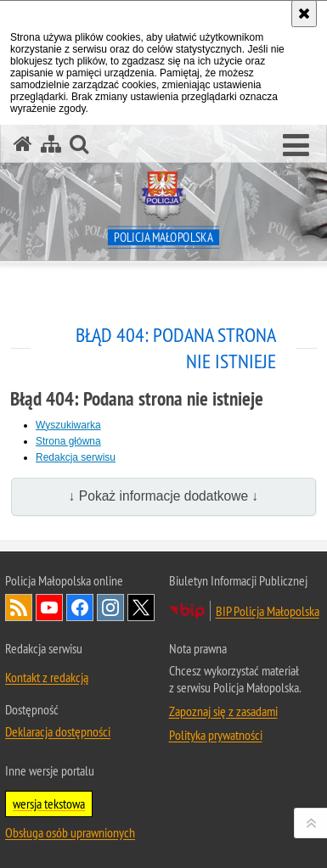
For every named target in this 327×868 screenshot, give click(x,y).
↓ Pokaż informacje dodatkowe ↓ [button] (164, 496)
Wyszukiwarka (68, 425)
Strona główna (68, 441)
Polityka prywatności (216, 735)
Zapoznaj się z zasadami (223, 711)
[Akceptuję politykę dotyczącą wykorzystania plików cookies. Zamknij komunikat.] (304, 14)
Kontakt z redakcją (47, 677)
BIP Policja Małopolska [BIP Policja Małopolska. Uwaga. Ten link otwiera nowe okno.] (268, 611)
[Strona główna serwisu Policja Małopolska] (23, 144)
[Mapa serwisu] (51, 144)
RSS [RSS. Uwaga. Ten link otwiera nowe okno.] (19, 608)
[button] (296, 146)
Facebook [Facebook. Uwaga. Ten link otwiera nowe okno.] (80, 608)
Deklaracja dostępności (58, 731)
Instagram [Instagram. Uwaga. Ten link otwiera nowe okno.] (110, 608)
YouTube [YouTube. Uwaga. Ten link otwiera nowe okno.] (49, 608)
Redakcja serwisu (76, 457)
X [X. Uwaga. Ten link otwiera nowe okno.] (141, 608)
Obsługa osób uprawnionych (70, 832)
